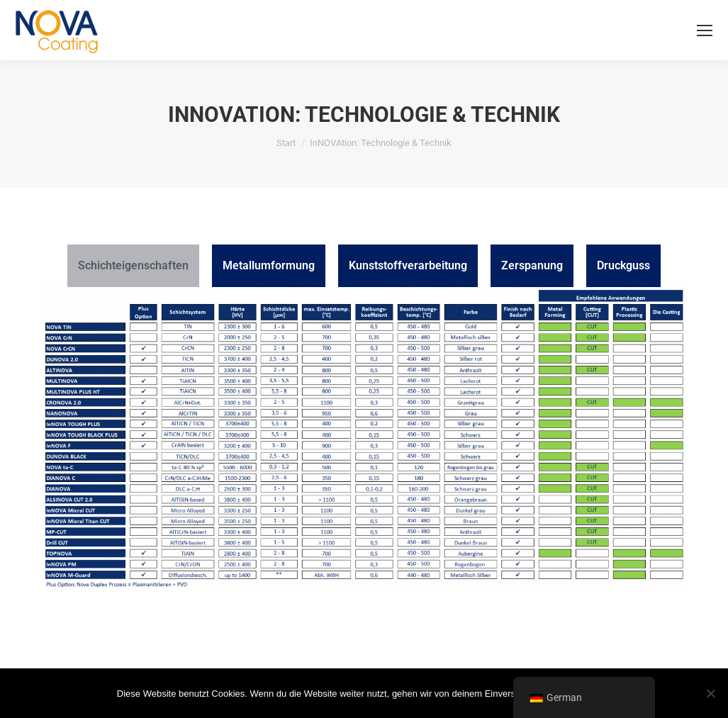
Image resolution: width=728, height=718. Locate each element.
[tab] (133, 266)
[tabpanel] (364, 446)
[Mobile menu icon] (705, 30)
